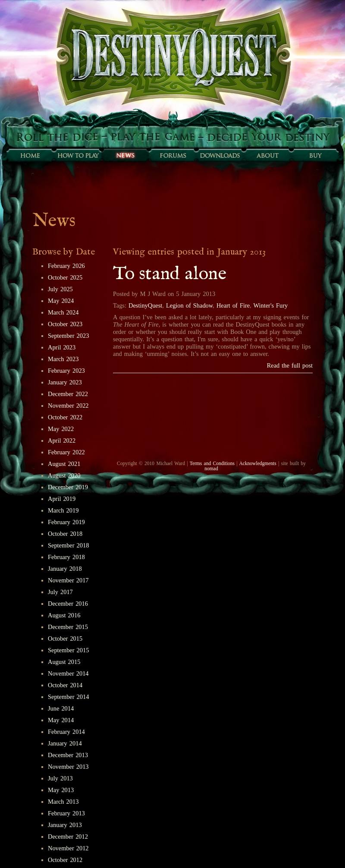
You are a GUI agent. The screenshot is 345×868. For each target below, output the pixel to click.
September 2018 (68, 545)
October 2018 (65, 534)
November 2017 (68, 580)
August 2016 (64, 615)
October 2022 (65, 417)
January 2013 (65, 825)
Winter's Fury (271, 305)
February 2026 (66, 266)
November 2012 (68, 848)
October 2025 (65, 277)
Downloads (220, 155)
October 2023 (65, 324)
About (267, 155)
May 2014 (61, 720)
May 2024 (61, 301)
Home (30, 155)
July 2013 (60, 778)
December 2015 (68, 627)
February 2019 (66, 522)
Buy (315, 155)
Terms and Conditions (212, 463)
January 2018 (65, 569)
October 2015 (65, 638)
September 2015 (68, 650)
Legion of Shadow (189, 305)
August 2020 (64, 475)
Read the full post (290, 365)
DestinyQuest (145, 305)
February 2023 (66, 371)
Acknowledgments (257, 463)
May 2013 (61, 790)
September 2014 (68, 697)
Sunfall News (125, 155)
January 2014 (65, 743)
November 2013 (68, 767)
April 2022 (62, 440)
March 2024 (63, 312)
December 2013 (68, 755)
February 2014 (66, 732)
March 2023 (63, 359)
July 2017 (60, 592)
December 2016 (68, 604)
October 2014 (65, 685)
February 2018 (66, 557)
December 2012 (68, 837)
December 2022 (68, 394)
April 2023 (62, 347)
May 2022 (61, 429)
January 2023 (65, 382)
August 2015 (64, 662)
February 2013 (66, 813)
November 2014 (68, 673)
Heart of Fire (233, 305)
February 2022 (66, 452)
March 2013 (63, 802)
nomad (211, 469)
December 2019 (68, 487)
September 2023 (68, 336)
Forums (172, 155)
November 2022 (68, 406)
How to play (78, 155)
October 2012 (65, 860)
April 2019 (62, 499)
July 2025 (60, 289)
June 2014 (61, 708)
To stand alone (170, 274)
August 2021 (64, 464)
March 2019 (63, 510)
